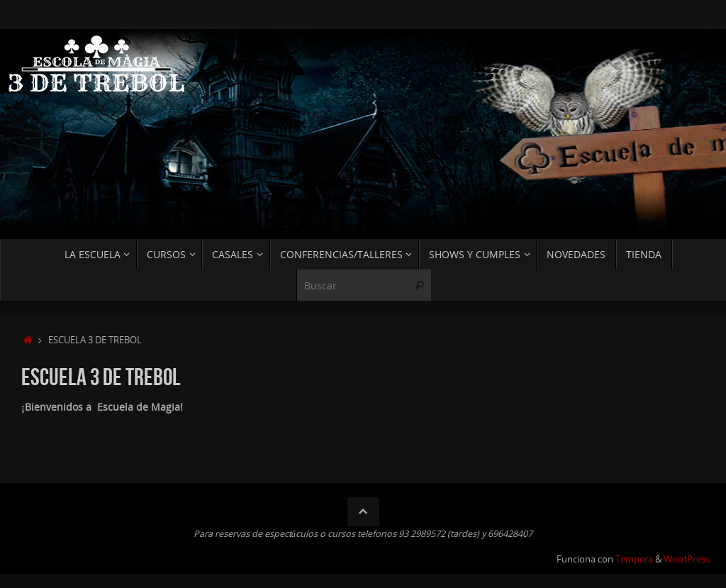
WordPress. (688, 559)
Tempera (634, 559)
